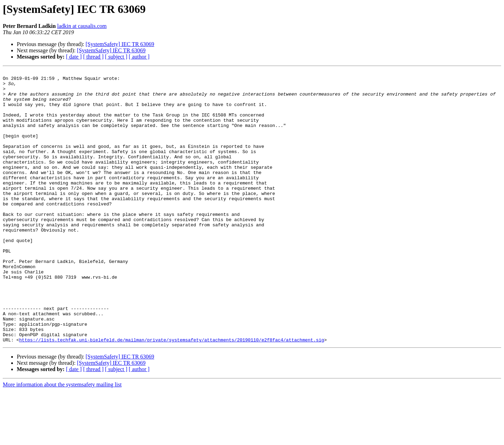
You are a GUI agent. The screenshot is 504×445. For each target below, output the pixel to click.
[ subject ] (116, 57)
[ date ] (74, 57)
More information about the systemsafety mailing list (62, 439)
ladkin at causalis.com (82, 26)
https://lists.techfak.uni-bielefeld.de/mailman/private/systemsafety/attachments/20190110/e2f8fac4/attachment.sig (172, 394)
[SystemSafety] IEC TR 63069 (120, 44)
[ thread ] (93, 57)
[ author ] (139, 57)
